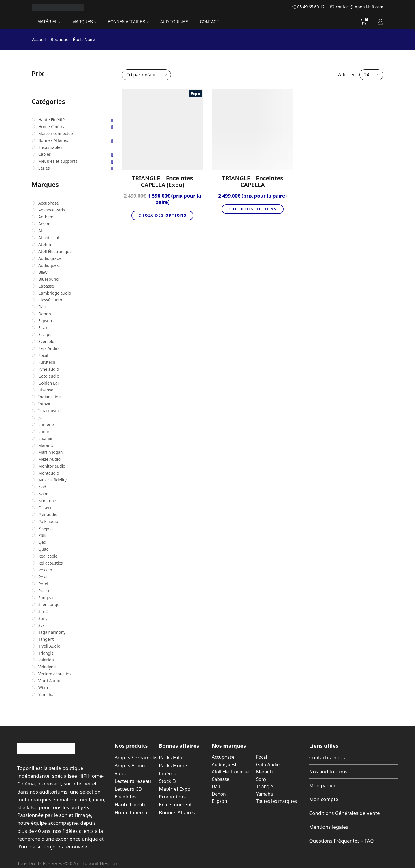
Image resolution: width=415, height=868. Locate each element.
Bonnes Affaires (128, 22)
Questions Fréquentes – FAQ (342, 841)
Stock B (167, 781)
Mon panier (322, 785)
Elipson (220, 801)
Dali (216, 786)
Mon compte (324, 799)
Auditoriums (174, 22)
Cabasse (221, 779)
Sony (261, 779)
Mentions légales (329, 827)
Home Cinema (131, 812)
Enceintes (126, 797)
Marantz (265, 772)
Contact (209, 22)
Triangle (265, 786)
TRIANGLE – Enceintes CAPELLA (252, 181)
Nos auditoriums (328, 771)
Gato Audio (268, 764)
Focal (262, 757)
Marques (84, 22)
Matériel (49, 22)
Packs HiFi (170, 757)
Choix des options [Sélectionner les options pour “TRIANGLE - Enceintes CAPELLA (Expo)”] (163, 215)
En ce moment (175, 804)
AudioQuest (225, 764)
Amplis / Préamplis (136, 757)
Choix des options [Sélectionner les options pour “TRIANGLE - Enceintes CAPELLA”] (252, 209)
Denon (219, 794)
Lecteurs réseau (133, 781)
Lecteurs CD (129, 789)
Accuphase (223, 757)
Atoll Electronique (231, 772)
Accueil (39, 39)
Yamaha (265, 794)
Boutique (59, 39)
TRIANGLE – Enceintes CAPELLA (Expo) (163, 181)
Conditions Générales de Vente (345, 813)
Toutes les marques (277, 801)
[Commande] (146, 74)
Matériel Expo (175, 789)
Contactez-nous (327, 757)
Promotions (172, 797)
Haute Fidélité (131, 804)
